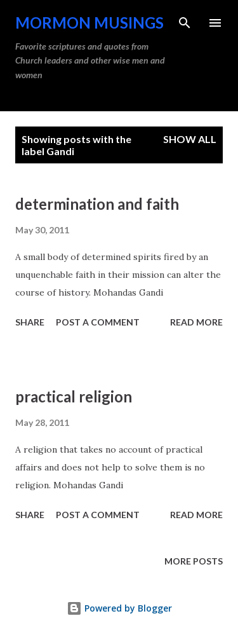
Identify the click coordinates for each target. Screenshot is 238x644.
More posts (194, 561)
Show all (190, 139)
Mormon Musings (89, 23)
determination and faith (97, 204)
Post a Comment (98, 322)
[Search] (185, 23)
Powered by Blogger (119, 608)
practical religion (74, 396)
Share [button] (30, 322)
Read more (196, 322)
